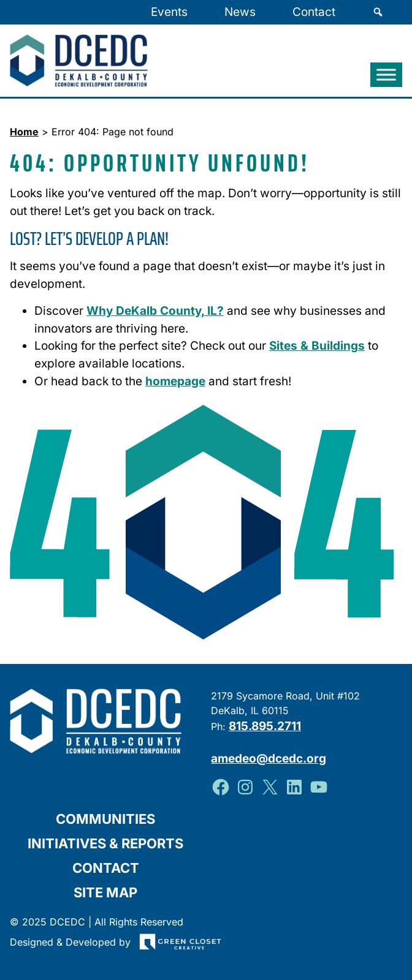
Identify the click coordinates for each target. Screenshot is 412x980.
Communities (105, 819)
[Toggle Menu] (386, 75)
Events (169, 12)
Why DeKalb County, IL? (155, 311)
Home (24, 132)
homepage (175, 381)
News (240, 12)
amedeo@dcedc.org (269, 759)
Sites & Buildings (317, 346)
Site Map (105, 892)
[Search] (378, 12)
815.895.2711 (265, 726)
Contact (314, 12)
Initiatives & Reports (105, 843)
